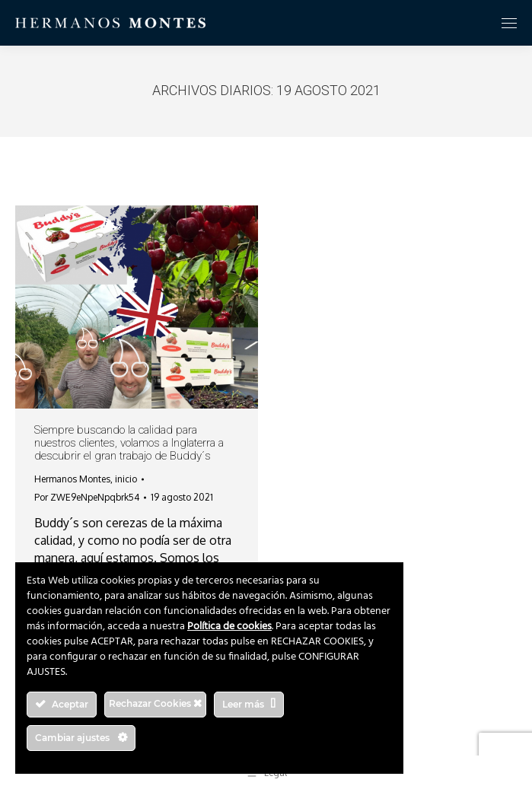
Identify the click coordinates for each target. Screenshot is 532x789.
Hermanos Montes (72, 479)
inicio (126, 479)
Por (87, 497)
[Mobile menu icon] (509, 23)
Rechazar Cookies (155, 703)
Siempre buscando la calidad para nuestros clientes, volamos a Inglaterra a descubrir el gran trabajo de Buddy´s (129, 443)
